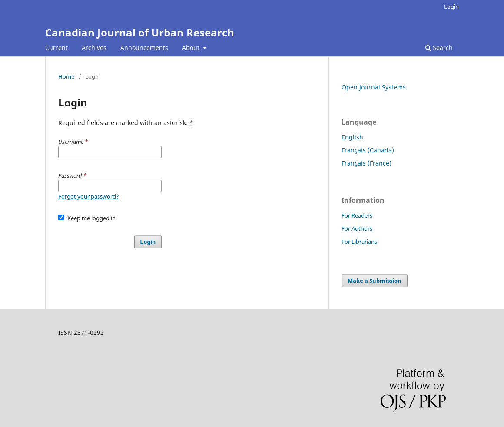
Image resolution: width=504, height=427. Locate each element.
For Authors (357, 228)
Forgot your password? (89, 196)
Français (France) (366, 163)
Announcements (144, 48)
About (192, 48)
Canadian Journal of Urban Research (140, 32)
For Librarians (359, 242)
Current (56, 48)
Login (451, 7)
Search (439, 48)
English (352, 137)
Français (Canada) (368, 150)
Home (66, 76)
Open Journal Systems (374, 87)
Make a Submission (375, 281)
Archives (94, 48)
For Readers (357, 215)
